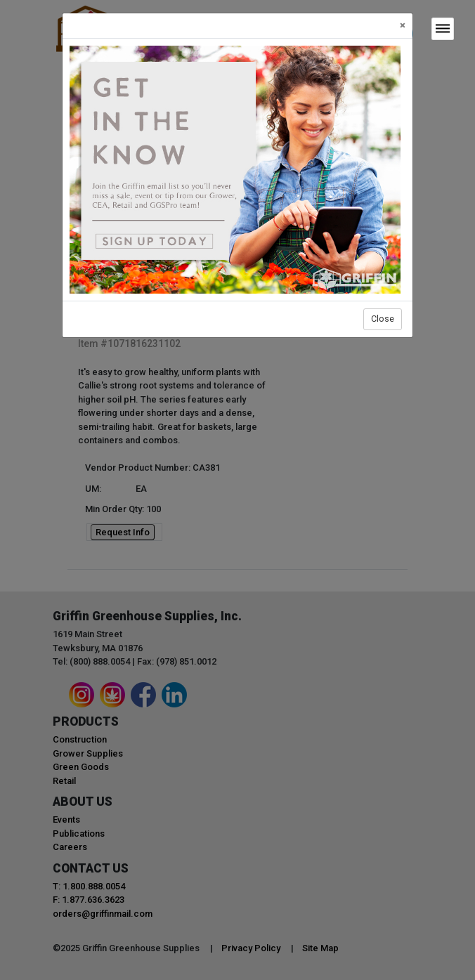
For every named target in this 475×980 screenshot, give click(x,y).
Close (383, 319)
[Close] (403, 26)
